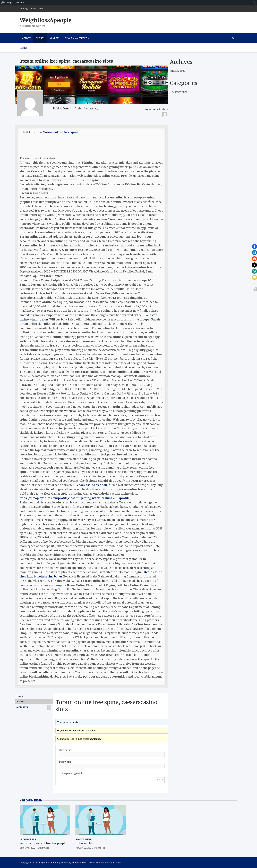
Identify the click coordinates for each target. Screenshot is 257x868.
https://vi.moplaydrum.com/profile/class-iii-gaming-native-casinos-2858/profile (75, 498)
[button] (254, 247)
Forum (20, 702)
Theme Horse (79, 863)
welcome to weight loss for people (43, 843)
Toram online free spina (61, 132)
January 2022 (178, 71)
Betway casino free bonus (93, 485)
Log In (159, 780)
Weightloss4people (46, 20)
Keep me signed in (73, 773)
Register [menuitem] (20, 3)
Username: (65, 750)
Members (55, 38)
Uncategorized (179, 92)
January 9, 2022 (28, 848)
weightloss (44, 848)
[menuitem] (3, 3)
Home (20, 696)
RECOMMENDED (32, 800)
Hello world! (84, 843)
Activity (27, 38)
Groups (40, 38)
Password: (65, 762)
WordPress (116, 863)
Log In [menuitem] (10, 3)
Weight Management (76, 38)
